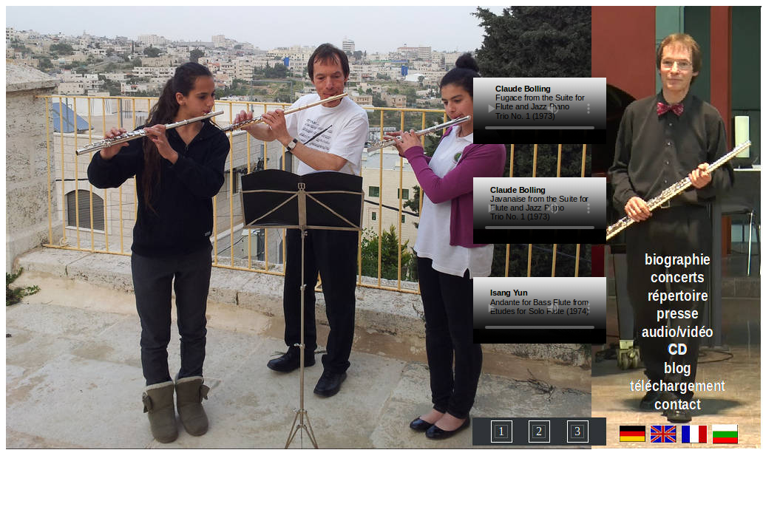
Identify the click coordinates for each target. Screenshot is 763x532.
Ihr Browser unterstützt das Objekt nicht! (540, 103)
